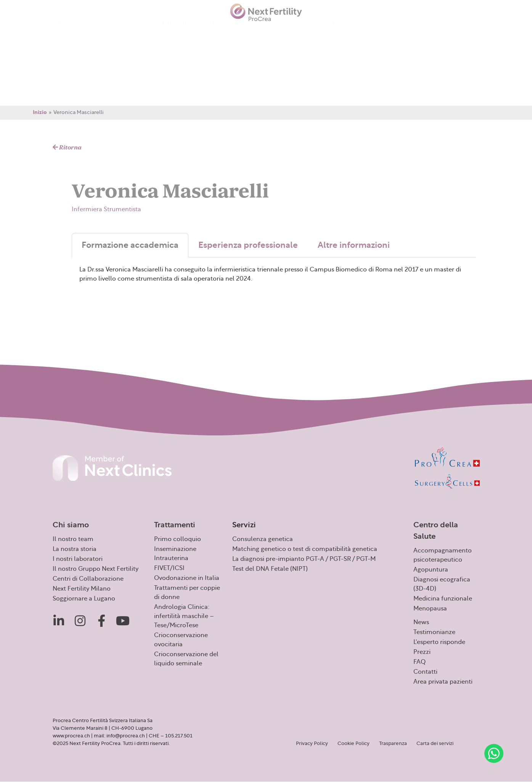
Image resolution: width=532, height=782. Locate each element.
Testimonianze (256, 32)
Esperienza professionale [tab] (248, 245)
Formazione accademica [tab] (130, 245)
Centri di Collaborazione (88, 579)
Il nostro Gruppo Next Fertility (96, 569)
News (217, 32)
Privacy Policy (312, 743)
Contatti (410, 33)
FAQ (380, 32)
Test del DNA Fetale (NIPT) (270, 569)
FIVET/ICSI (169, 568)
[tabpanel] (274, 284)
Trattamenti (76, 33)
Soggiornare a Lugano (84, 599)
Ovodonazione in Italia (187, 578)
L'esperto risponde (439, 642)
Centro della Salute (169, 33)
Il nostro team (73, 539)
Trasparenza (393, 743)
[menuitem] (512, 32)
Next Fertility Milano (82, 589)
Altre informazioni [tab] (354, 245)
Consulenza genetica (263, 539)
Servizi (117, 33)
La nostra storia (75, 549)
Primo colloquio (178, 539)
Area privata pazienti (464, 32)
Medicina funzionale (443, 599)
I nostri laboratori (78, 559)
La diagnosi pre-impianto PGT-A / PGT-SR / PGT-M (304, 559)
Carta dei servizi (435, 743)
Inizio (40, 112)
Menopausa (430, 609)
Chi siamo (30, 33)
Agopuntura (431, 570)
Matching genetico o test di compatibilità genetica (305, 549)
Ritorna (67, 148)
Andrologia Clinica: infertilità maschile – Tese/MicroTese (184, 616)
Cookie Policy (354, 743)
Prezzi (356, 32)
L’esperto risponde (312, 32)
